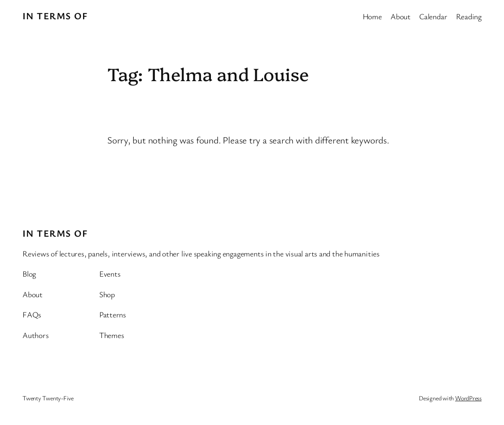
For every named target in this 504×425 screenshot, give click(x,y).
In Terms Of (55, 16)
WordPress (468, 398)
